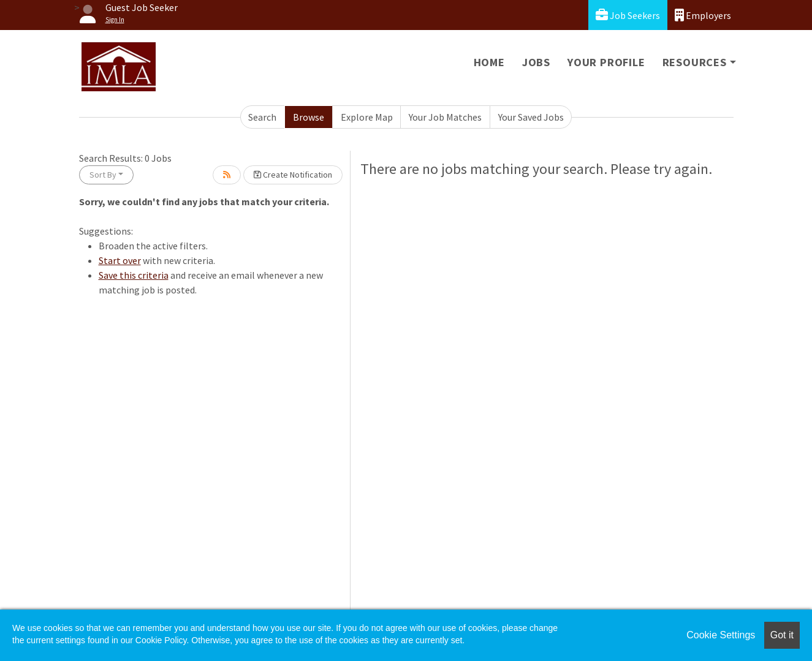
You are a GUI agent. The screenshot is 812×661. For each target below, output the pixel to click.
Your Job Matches (445, 117)
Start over (120, 260)
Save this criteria (134, 275)
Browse (309, 117)
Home (489, 62)
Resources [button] (695, 62)
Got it (782, 635)
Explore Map (367, 117)
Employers (703, 15)
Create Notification (293, 175)
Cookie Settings (721, 635)
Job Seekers (628, 15)
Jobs (536, 62)
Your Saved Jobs (531, 117)
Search (262, 117)
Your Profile (606, 62)
